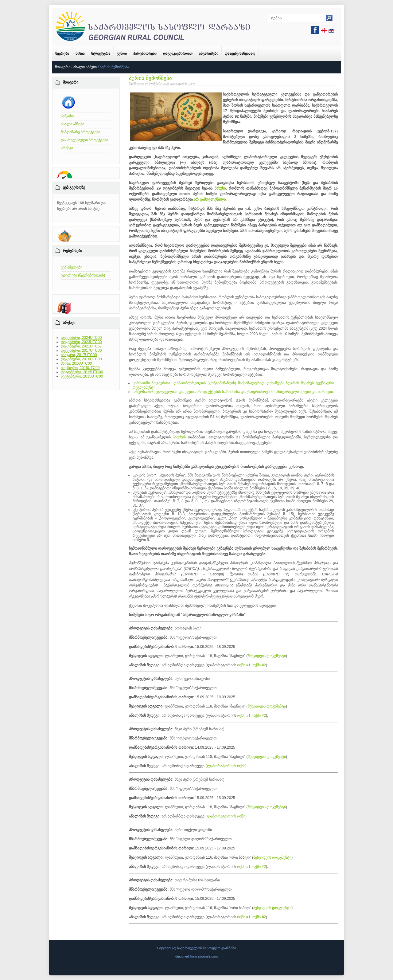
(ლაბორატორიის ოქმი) (226, 816)
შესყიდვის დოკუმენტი (267, 656)
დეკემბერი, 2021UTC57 (81, 346)
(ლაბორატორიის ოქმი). (227, 766)
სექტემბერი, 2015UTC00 (82, 376)
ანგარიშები (209, 53)
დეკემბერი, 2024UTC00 (81, 338)
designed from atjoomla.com (196, 956)
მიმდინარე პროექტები (80, 132)
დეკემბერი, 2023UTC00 (81, 342)
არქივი (67, 148)
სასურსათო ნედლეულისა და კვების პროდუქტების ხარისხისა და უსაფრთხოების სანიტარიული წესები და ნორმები (233, 392)
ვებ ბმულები (72, 267)
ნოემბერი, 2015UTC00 (80, 368)
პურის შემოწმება (150, 78)
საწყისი (67, 116)
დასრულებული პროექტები (84, 140)
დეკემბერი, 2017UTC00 (81, 351)
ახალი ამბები (85, 67)
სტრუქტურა (101, 53)
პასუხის (179, 437)
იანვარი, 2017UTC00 (79, 355)
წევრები (62, 53)
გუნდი (122, 53)
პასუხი (220, 188)
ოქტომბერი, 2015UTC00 (82, 372)
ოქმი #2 (259, 665)
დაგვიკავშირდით (178, 53)
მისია (80, 53)
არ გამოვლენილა (210, 199)
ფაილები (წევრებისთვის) (83, 275)
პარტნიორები (145, 53)
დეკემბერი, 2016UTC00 (81, 359)
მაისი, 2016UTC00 (76, 363)
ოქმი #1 (244, 665)
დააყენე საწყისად (240, 53)
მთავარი (63, 67)
